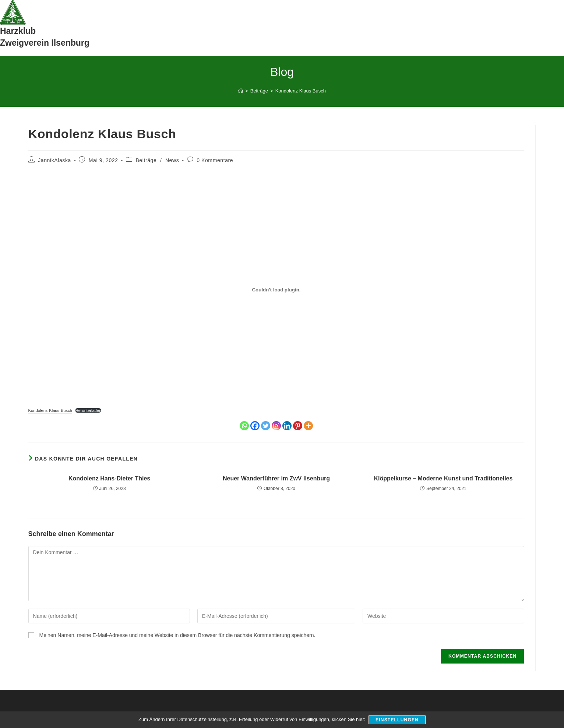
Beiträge (146, 160)
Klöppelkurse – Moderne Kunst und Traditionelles (443, 478)
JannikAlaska (54, 160)
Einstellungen (397, 720)
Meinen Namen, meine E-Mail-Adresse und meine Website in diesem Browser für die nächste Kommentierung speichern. (177, 635)
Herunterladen (88, 410)
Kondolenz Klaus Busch (301, 91)
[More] (308, 426)
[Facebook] (255, 426)
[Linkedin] (287, 426)
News (172, 160)
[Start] (241, 91)
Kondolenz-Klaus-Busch (50, 410)
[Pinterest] (298, 426)
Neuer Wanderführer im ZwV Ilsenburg (276, 478)
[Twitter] (266, 426)
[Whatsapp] (244, 426)
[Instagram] (276, 426)
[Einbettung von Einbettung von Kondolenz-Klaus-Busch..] (276, 290)
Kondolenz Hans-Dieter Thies (109, 478)
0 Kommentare (215, 160)
